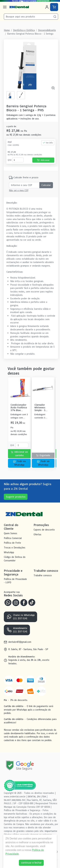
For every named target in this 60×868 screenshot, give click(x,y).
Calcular (46, 185)
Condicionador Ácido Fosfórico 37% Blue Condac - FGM (19, 408)
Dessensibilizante (47, 30)
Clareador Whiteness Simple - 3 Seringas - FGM (42, 408)
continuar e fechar (31, 863)
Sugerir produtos (16, 497)
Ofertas (37, 534)
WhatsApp (9, 552)
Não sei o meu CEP (19, 190)
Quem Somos (10, 533)
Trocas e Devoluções (15, 548)
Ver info (48, 143)
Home (7, 30)
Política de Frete (12, 543)
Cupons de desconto (44, 530)
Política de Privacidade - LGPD (15, 581)
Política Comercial (13, 538)
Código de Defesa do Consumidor (15, 559)
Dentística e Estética (24, 30)
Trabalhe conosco (43, 575)
